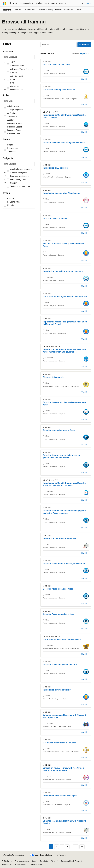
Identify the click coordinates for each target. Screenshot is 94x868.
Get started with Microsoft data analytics (62, 639)
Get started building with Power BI (59, 90)
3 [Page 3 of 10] (62, 847)
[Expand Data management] (5, 180)
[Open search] (82, 3)
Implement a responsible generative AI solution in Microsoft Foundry (65, 323)
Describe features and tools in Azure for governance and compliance (62, 456)
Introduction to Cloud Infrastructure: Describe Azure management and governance (64, 351)
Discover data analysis (54, 377)
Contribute (44, 861)
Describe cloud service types (56, 64)
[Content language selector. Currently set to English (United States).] (14, 855)
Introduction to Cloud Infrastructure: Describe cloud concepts (64, 116)
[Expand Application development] (5, 169)
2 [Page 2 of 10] (57, 847)
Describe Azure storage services (58, 589)
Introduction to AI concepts (56, 168)
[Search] (59, 45)
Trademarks (19, 865)
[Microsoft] (5, 3)
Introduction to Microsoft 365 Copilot (60, 796)
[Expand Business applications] (5, 176)
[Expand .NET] (5, 62)
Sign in (88, 3)
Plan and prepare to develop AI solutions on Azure (63, 245)
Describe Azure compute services (59, 614)
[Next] (82, 847)
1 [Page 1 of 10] (51, 847)
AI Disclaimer (7, 861)
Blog (33, 861)
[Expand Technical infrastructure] (5, 186)
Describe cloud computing (55, 218)
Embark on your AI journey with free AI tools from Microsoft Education (64, 769)
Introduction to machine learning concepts (63, 271)
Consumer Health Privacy (71, 861)
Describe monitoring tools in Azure (59, 430)
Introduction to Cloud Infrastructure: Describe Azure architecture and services (64, 484)
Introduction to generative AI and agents (62, 193)
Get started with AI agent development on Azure (65, 296)
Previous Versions (22, 861)
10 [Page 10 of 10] (76, 847)
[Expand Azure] (5, 79)
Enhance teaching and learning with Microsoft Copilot (64, 822)
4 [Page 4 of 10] (67, 847)
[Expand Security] (5, 183)
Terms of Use (7, 865)
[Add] (84, 79)
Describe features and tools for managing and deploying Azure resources (64, 512)
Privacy (53, 861)
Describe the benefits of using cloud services (64, 143)
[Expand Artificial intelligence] (5, 173)
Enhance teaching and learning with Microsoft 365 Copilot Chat (64, 716)
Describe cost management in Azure (60, 665)
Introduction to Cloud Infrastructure (60, 538)
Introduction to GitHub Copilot (57, 690)
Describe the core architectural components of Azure (65, 404)
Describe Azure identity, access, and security (64, 564)
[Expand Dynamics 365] (5, 90)
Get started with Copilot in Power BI (60, 743)
